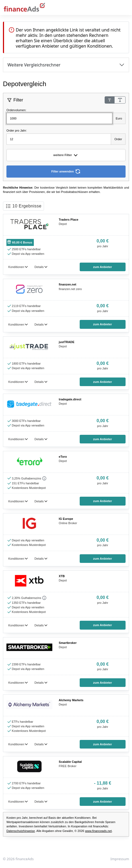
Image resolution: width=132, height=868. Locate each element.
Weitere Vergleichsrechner (34, 65)
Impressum (120, 859)
